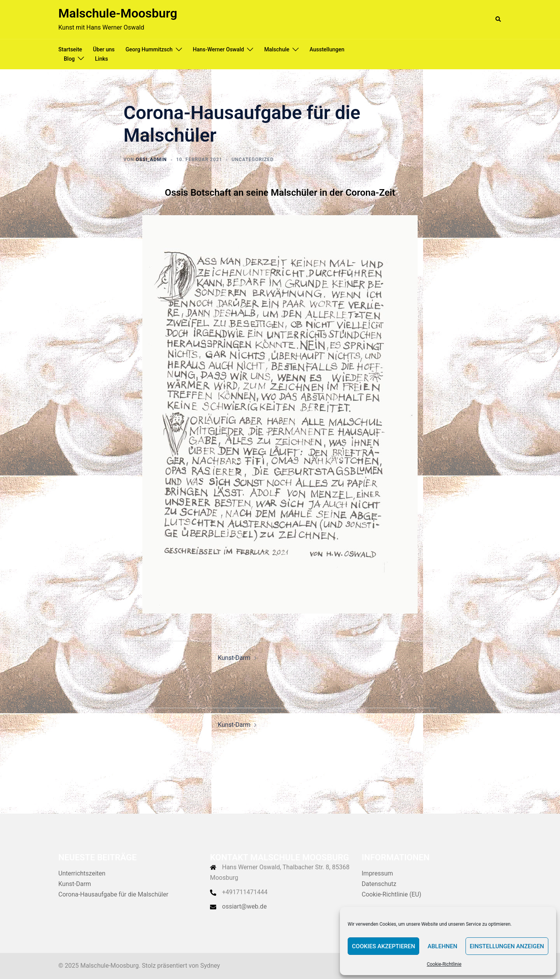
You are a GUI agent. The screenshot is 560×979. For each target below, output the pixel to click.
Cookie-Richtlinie (444, 964)
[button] (499, 19)
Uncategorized (252, 160)
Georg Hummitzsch (149, 49)
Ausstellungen (327, 49)
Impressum (377, 873)
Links (101, 59)
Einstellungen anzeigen (507, 946)
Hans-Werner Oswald (219, 49)
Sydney (210, 966)
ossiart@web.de (244, 906)
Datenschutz (379, 884)
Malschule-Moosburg (118, 13)
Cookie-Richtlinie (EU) (391, 894)
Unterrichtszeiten (82, 873)
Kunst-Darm (234, 658)
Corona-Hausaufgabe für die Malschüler (113, 894)
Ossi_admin (151, 160)
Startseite (70, 49)
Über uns (104, 49)
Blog (69, 59)
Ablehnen (442, 946)
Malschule (277, 49)
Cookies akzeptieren (383, 946)
